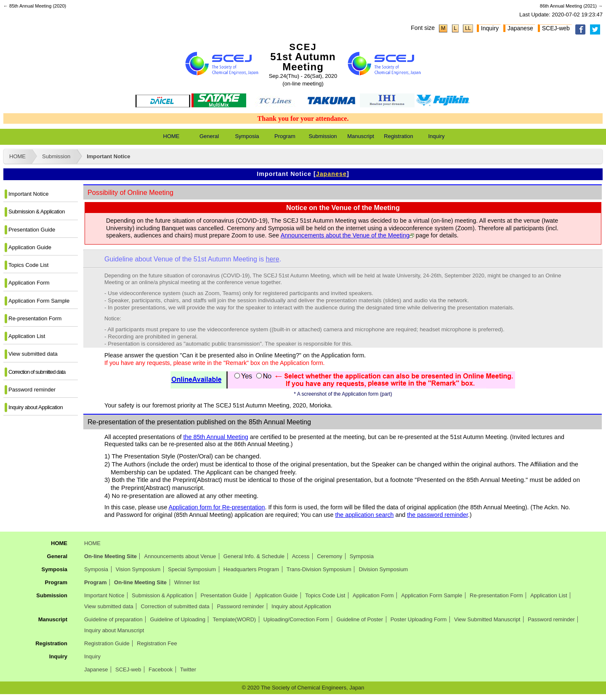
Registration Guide (107, 643)
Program (285, 136)
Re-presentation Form (35, 318)
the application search (364, 515)
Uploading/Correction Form (296, 619)
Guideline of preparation (113, 619)
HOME (171, 136)
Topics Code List (28, 265)
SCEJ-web (556, 28)
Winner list (187, 582)
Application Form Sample (39, 301)
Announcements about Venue (180, 556)
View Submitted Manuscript (487, 619)
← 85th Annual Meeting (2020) (35, 6)
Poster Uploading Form (419, 619)
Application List (27, 336)
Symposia (247, 136)
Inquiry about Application (36, 407)
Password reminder (32, 390)
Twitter (188, 669)
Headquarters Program (251, 569)
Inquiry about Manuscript (114, 630)
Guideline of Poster (360, 619)
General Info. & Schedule (254, 556)
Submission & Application (37, 212)
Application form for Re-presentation (217, 507)
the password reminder (437, 515)
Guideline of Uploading (178, 619)
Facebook (161, 669)
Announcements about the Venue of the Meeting (345, 235)
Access (301, 556)
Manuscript (361, 136)
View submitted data (33, 354)
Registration (398, 136)
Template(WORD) (235, 619)
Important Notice (108, 156)
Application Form (29, 283)
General (209, 136)
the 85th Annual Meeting (216, 437)
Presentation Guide (32, 230)
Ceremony (330, 556)
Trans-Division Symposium (319, 569)
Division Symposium (383, 569)
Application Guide (30, 247)
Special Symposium (192, 569)
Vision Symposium (138, 569)
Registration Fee (157, 643)
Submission (323, 136)
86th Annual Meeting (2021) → (571, 6)
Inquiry (490, 28)
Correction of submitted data (37, 372)
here (272, 259)
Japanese (520, 28)
